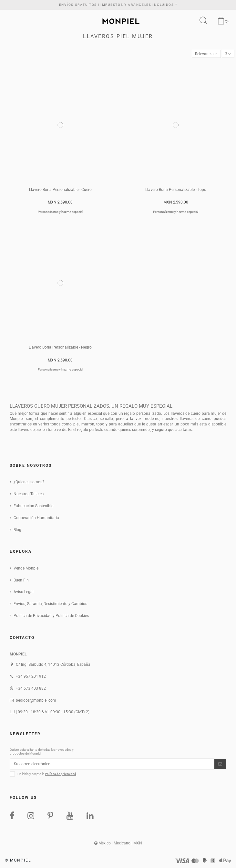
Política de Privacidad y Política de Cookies (51, 616)
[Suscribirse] (220, 764)
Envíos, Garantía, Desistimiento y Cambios (50, 604)
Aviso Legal (24, 592)
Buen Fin (21, 580)
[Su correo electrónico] (112, 764)
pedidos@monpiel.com (36, 700)
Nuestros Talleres (29, 494)
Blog (17, 530)
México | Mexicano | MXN (118, 843)
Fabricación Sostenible (33, 506)
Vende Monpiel (26, 568)
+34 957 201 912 (31, 676)
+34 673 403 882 (31, 688)
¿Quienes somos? (29, 482)
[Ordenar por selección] (206, 54)
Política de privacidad (61, 774)
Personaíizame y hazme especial (60, 212)
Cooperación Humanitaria (36, 518)
